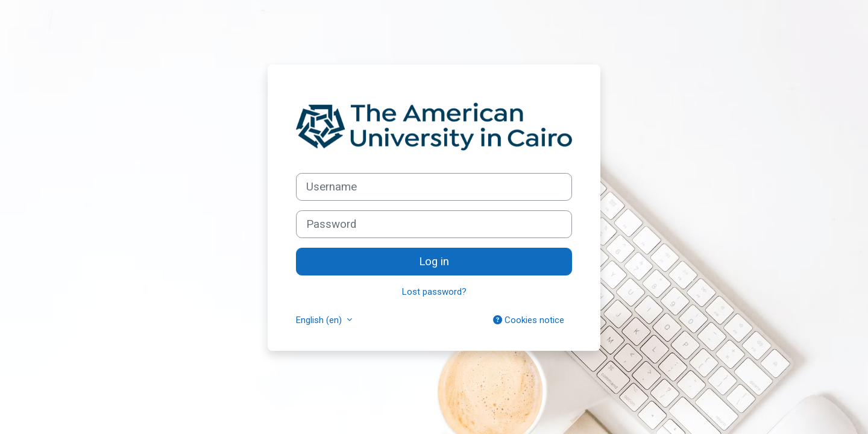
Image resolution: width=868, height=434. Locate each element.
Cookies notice (529, 320)
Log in (434, 262)
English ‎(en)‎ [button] (320, 320)
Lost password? (434, 292)
